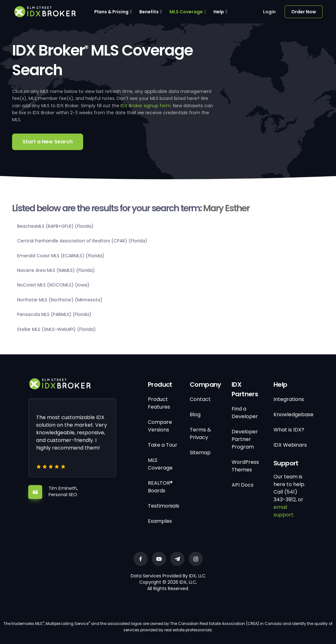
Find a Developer (245, 413)
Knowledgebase (293, 414)
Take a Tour (163, 445)
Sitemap (200, 453)
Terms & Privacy (200, 434)
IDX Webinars (290, 445)
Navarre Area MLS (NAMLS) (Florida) (56, 270)
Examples (160, 521)
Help (219, 12)
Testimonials (164, 506)
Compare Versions (160, 426)
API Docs (243, 485)
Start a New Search (48, 142)
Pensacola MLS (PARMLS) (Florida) (54, 314)
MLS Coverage (186, 12)
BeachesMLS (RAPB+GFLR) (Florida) (55, 226)
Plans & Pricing (111, 12)
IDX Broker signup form (146, 106)
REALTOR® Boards (160, 487)
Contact (200, 399)
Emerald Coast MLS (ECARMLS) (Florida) (61, 256)
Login (269, 12)
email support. (284, 511)
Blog (195, 414)
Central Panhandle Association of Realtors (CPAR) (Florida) (82, 241)
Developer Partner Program (245, 439)
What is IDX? (289, 430)
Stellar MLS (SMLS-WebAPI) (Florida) (56, 329)
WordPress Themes (245, 466)
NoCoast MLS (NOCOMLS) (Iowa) (53, 285)
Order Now (304, 12)
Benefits (149, 12)
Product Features (159, 403)
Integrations (289, 399)
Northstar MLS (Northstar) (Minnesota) (60, 300)
